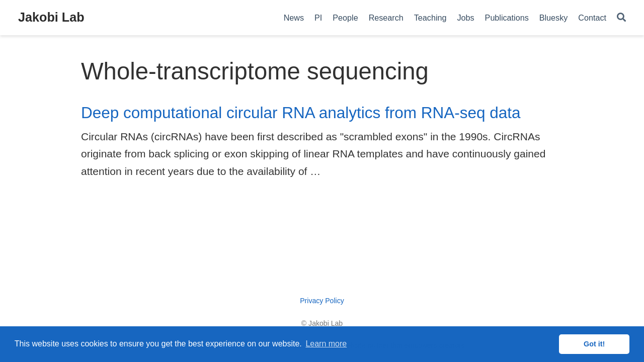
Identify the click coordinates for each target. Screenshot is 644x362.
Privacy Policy (322, 301)
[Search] (621, 18)
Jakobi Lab (51, 17)
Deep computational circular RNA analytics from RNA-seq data (301, 113)
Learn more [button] (326, 344)
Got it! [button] (594, 344)
